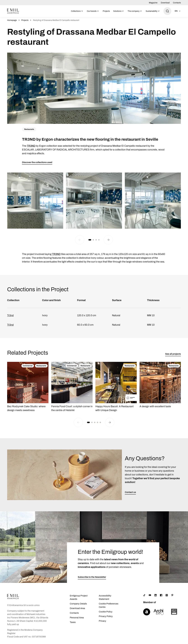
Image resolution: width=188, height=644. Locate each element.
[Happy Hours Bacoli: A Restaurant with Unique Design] (116, 387)
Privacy (102, 621)
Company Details (78, 604)
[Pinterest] (172, 595)
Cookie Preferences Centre (109, 605)
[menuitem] (77, 11)
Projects (106, 11)
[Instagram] (167, 595)
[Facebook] (161, 595)
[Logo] (13, 11)
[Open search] (167, 11)
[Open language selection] (178, 11)
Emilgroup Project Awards (79, 597)
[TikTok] (144, 595)
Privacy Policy (106, 616)
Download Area (77, 608)
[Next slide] (108, 240)
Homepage (12, 20)
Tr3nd (10, 315)
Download (165, 3)
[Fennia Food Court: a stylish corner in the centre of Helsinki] (72, 387)
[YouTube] (150, 595)
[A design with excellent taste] (160, 385)
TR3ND (31, 146)
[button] (90, 240)
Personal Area (77, 618)
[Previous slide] (80, 240)
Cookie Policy (106, 612)
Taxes (73, 622)
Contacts (177, 3)
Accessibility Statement (105, 597)
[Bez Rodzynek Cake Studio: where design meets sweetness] (28, 387)
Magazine (153, 3)
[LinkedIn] (155, 595)
